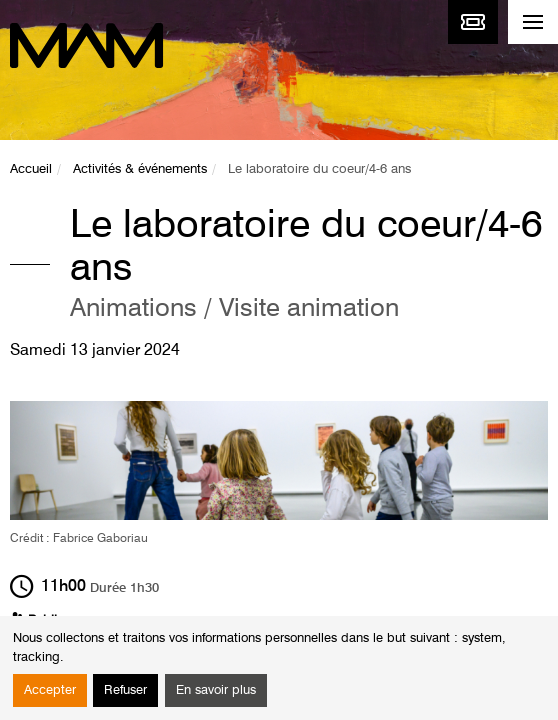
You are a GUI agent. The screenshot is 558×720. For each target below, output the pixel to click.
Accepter (50, 690)
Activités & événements (140, 169)
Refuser (125, 690)
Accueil (31, 169)
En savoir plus (216, 690)
